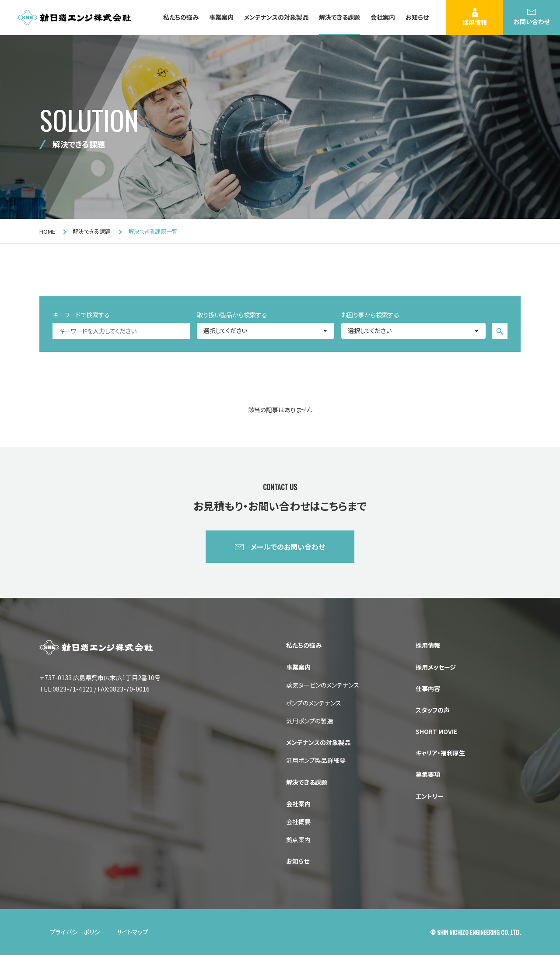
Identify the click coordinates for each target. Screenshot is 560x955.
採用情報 (475, 17)
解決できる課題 (339, 17)
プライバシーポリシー (78, 932)
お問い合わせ (532, 17)
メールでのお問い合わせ (288, 547)
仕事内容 (428, 688)
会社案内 (383, 17)
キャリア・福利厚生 (440, 753)
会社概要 (298, 822)
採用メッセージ (436, 667)
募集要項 (428, 774)
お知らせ (417, 17)
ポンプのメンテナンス (314, 703)
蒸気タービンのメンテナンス (323, 685)
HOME (47, 231)
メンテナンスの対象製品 (276, 17)
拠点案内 (298, 839)
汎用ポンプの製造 (310, 721)
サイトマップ (132, 932)
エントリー (430, 796)
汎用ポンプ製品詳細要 (316, 760)
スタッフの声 (433, 710)
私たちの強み (181, 17)
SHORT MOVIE (436, 731)
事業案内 (221, 17)
